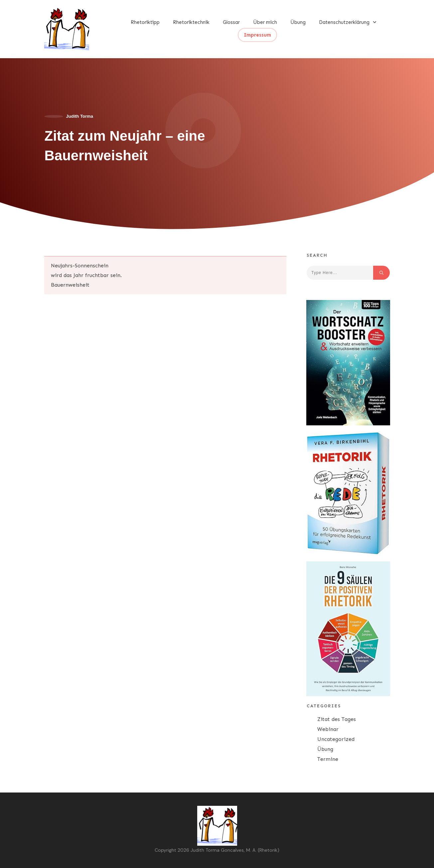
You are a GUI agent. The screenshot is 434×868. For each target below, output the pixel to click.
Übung (325, 749)
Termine (328, 759)
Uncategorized (336, 739)
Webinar (328, 729)
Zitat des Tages (337, 719)
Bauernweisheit (70, 285)
